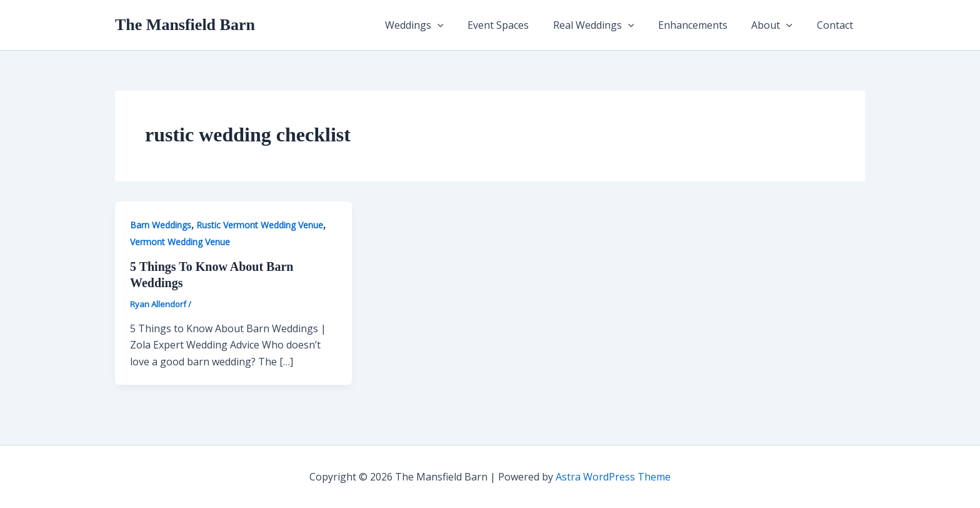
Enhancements (703, 25)
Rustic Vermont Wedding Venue (260, 225)
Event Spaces (517, 25)
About (778, 25)
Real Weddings (608, 25)
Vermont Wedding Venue (180, 242)
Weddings (437, 25)
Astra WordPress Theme (613, 477)
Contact (837, 25)
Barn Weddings (161, 225)
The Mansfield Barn (185, 25)
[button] (460, 25)
